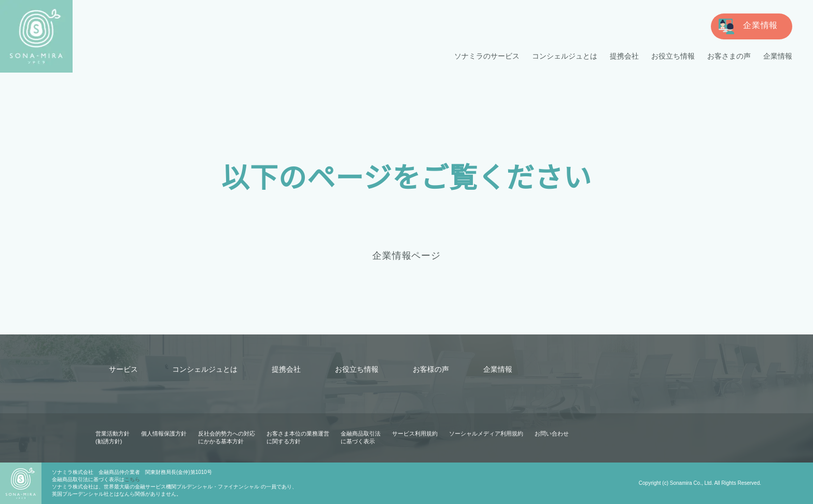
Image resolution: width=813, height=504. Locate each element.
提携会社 (624, 56)
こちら (132, 479)
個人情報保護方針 (164, 433)
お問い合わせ (551, 433)
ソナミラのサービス (487, 56)
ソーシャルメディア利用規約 (486, 433)
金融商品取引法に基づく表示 (361, 437)
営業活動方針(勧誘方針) (113, 437)
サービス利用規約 (415, 433)
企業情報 (778, 56)
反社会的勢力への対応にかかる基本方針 (227, 437)
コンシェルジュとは (565, 56)
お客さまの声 (729, 56)
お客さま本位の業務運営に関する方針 (298, 437)
